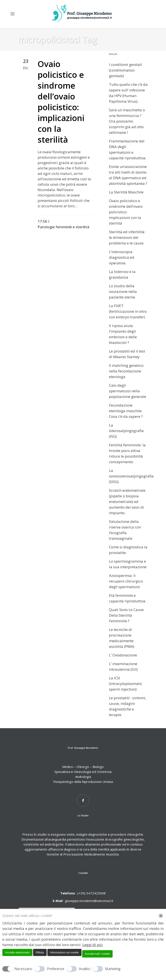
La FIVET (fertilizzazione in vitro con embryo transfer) (128, 311)
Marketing (113, 969)
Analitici (85, 969)
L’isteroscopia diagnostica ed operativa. (122, 257)
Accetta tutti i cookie (97, 954)
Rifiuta (40, 952)
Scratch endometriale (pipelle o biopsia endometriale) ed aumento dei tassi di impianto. (127, 502)
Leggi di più (93, 945)
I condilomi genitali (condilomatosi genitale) (125, 70)
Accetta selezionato (17, 952)
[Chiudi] (161, 916)
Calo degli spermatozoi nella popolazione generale (128, 391)
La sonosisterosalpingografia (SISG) (131, 476)
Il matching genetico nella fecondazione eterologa (126, 371)
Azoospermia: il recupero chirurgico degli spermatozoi (126, 581)
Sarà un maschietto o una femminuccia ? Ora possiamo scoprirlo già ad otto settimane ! (127, 121)
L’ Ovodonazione (123, 655)
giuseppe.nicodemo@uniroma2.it (89, 901)
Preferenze (56, 969)
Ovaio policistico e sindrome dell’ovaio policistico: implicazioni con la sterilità (61, 102)
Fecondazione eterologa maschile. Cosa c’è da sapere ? (126, 411)
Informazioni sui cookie (64, 952)
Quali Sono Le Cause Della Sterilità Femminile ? (126, 615)
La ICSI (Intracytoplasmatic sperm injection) (126, 684)
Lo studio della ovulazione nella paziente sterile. (123, 291)
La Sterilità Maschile (126, 192)
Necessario (23, 969)
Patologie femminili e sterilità (63, 227)
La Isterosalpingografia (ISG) (126, 431)
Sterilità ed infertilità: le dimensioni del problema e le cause (127, 237)
